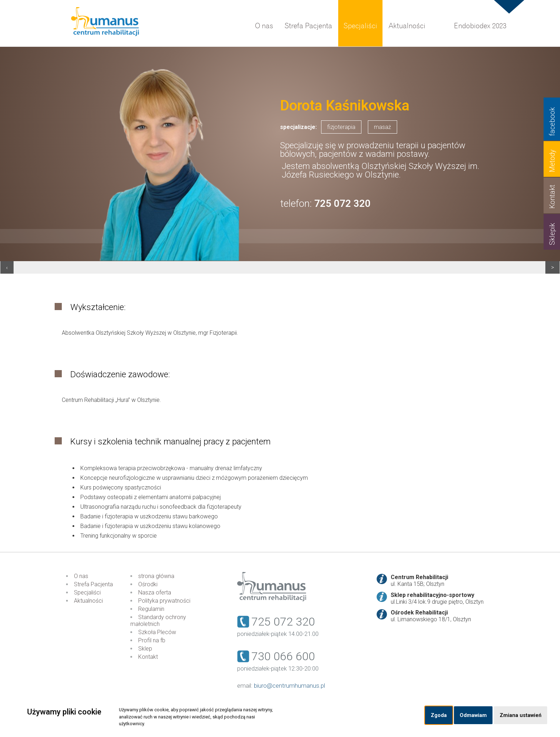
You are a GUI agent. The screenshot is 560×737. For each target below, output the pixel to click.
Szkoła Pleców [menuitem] (157, 632)
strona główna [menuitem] (156, 576)
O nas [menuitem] (264, 26)
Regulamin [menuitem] (151, 609)
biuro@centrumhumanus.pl (289, 686)
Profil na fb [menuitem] (152, 640)
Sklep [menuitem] (145, 649)
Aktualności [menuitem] (407, 26)
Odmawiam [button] (473, 715)
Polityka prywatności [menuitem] (164, 601)
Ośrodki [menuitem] (148, 584)
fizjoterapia (341, 127)
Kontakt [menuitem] (148, 657)
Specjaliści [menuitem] (360, 26)
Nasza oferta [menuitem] (155, 592)
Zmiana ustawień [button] (521, 715)
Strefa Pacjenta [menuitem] (308, 26)
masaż (382, 127)
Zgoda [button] (439, 715)
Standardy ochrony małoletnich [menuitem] (158, 621)
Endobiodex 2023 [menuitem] (480, 26)
